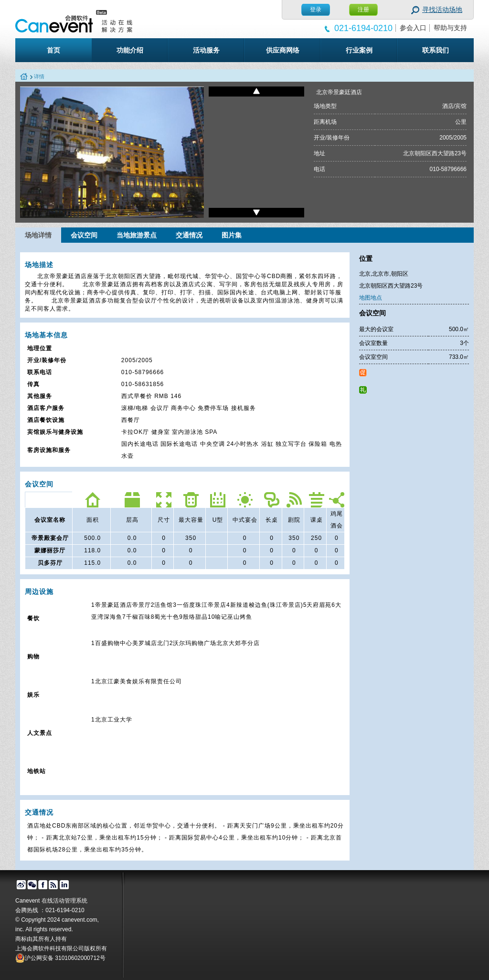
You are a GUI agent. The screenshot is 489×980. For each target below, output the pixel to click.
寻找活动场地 (442, 10)
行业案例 (359, 50)
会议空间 (84, 235)
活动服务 (206, 50)
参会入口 (413, 28)
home (24, 77)
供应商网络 (283, 50)
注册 (363, 10)
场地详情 (38, 235)
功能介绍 (130, 50)
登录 (316, 10)
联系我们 (436, 50)
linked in (65, 885)
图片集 (232, 235)
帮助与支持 (450, 28)
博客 (54, 885)
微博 (21, 885)
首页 (53, 50)
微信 (32, 885)
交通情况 (189, 235)
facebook (43, 885)
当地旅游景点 (137, 235)
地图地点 (371, 298)
